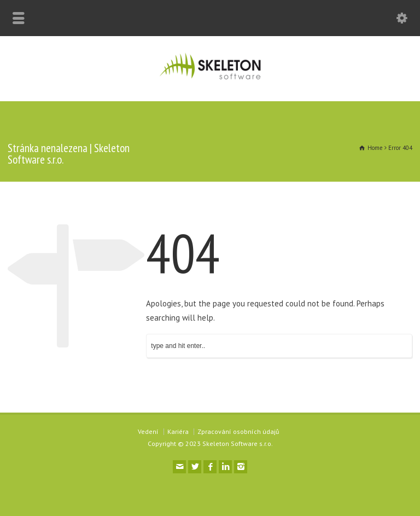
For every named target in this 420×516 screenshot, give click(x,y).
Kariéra (178, 431)
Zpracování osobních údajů (238, 431)
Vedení (148, 431)
